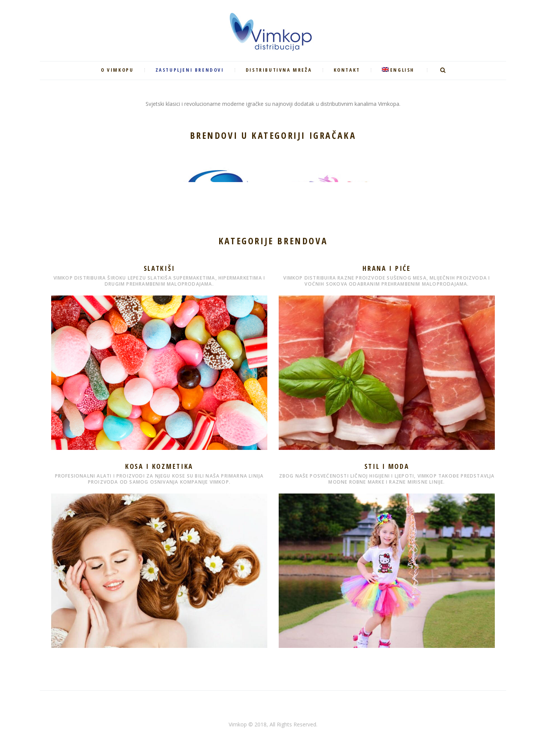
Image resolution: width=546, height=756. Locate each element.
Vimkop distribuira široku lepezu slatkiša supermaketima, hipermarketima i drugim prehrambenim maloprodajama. (159, 281)
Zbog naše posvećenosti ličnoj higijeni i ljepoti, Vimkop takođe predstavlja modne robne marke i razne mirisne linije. (387, 479)
